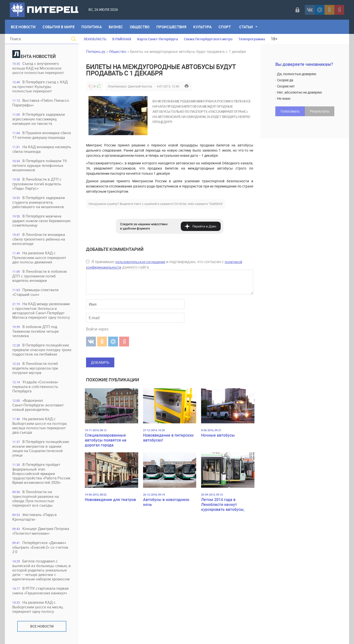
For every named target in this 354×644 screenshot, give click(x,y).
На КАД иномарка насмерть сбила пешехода (42, 149)
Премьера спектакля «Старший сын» (35, 292)
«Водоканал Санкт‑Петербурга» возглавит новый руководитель (38, 405)
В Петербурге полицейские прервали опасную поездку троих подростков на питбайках (42, 350)
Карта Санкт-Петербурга (158, 39)
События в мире (59, 27)
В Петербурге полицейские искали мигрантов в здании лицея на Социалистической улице (41, 448)
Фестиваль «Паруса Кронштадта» (34, 517)
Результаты (320, 111)
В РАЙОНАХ (122, 39)
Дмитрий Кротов (140, 86)
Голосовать (290, 111)
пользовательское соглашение (140, 262)
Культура (202, 27)
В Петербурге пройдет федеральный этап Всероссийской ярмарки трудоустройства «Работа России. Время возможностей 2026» (42, 473)
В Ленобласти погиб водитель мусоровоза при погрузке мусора (35, 368)
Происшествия (171, 27)
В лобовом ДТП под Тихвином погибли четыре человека (36, 331)
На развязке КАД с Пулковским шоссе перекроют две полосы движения (39, 257)
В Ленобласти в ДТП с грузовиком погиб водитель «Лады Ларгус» (37, 184)
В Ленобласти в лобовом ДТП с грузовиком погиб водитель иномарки (39, 276)
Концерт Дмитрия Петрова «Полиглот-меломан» (41, 531)
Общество (140, 27)
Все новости (42, 626)
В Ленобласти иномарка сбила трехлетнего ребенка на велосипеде (39, 239)
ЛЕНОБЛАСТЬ (95, 39)
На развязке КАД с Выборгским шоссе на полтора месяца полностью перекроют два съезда (39, 425)
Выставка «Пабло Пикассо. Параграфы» (41, 103)
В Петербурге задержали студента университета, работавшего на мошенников (39, 202)
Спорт (225, 27)
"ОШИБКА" (216, 204)
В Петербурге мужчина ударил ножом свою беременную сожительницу (41, 221)
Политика (92, 27)
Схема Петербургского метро (208, 39)
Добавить (100, 362)
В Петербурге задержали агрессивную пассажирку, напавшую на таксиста (39, 119)
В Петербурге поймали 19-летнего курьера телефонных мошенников (40, 165)
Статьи (246, 27)
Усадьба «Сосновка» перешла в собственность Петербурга (35, 386)
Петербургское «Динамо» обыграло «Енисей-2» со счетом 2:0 (40, 547)
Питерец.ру (96, 51)
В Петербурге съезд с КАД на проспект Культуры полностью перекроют (40, 86)
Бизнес (116, 27)
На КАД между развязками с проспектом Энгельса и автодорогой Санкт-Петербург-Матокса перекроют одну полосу (41, 310)
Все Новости (23, 27)
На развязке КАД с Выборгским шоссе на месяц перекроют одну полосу (38, 607)
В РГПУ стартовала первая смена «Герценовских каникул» (40, 591)
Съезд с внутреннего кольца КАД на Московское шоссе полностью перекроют (38, 68)
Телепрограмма (252, 39)
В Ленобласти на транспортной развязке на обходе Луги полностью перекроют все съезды (36, 498)
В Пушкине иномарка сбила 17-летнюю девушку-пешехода (42, 135)
